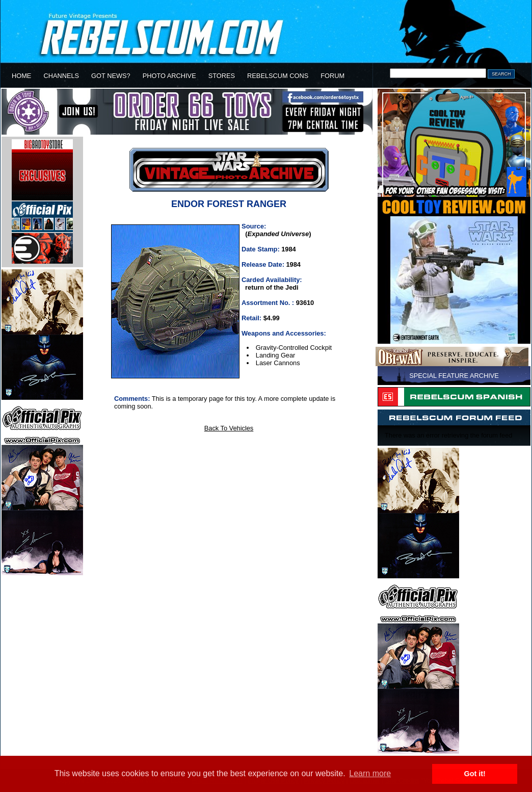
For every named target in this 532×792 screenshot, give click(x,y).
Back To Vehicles (229, 428)
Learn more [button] (370, 773)
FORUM (332, 76)
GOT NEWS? (111, 76)
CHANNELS (61, 76)
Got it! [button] (475, 774)
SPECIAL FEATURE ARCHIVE (454, 376)
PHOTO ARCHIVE (169, 76)
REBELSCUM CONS (278, 76)
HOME (21, 76)
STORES (222, 76)
